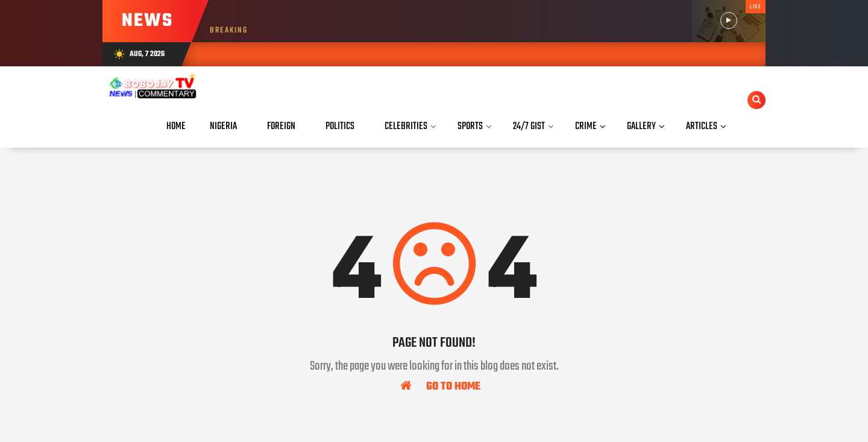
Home (176, 126)
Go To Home (440, 386)
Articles (702, 126)
